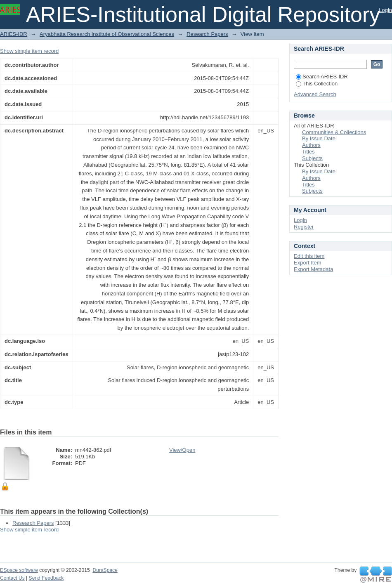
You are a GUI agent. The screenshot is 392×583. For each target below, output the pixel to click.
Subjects (312, 158)
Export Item (307, 263)
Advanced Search (315, 94)
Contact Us (12, 578)
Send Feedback (46, 578)
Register (304, 227)
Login (385, 10)
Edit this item (309, 256)
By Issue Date (319, 138)
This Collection (317, 84)
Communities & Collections (334, 132)
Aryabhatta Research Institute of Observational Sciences (107, 34)
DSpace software (19, 570)
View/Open (182, 450)
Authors (311, 145)
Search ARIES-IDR (322, 77)
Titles (308, 152)
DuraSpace (105, 570)
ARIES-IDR (14, 34)
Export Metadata (313, 269)
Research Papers (207, 34)
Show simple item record (29, 51)
